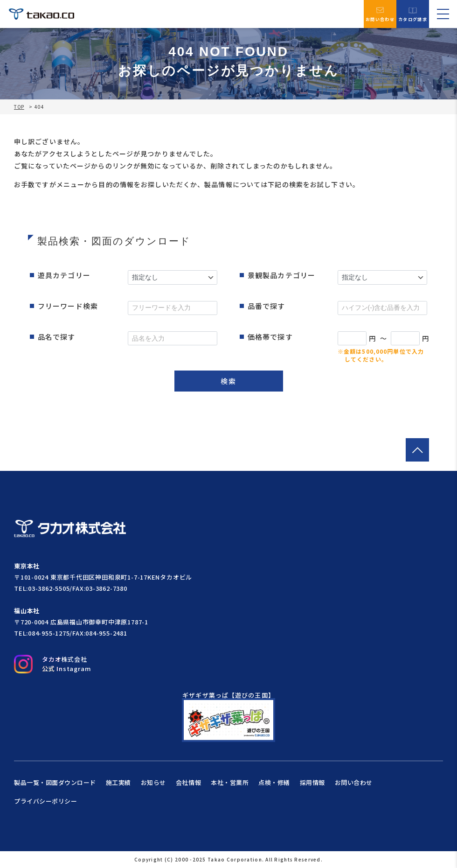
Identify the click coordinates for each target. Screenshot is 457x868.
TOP (19, 107)
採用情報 (312, 782)
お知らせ (153, 782)
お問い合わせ (380, 14)
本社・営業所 (230, 782)
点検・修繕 (274, 782)
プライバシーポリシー (45, 801)
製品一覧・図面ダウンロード (55, 782)
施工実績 (118, 782)
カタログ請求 (413, 14)
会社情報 (188, 782)
